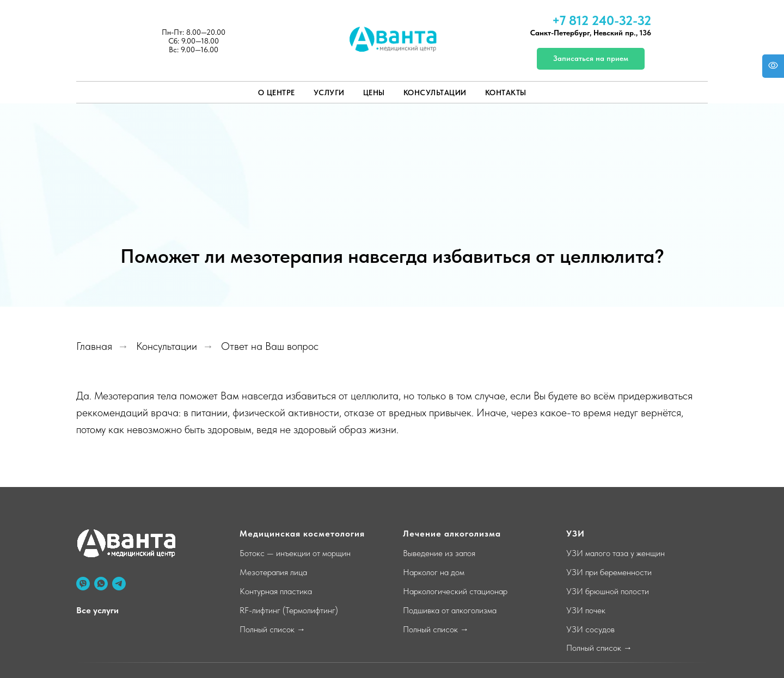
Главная (94, 346)
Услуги (329, 93)
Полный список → (272, 629)
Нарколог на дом (434, 572)
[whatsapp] (101, 584)
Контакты (506, 93)
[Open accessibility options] (773, 66)
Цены (374, 93)
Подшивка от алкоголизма (450, 610)
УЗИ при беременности (609, 572)
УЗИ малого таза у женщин (615, 553)
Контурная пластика (276, 591)
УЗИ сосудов (590, 629)
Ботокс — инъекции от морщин (295, 553)
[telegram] (119, 584)
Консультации (435, 93)
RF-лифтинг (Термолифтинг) (289, 610)
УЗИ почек (586, 610)
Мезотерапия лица (273, 572)
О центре (277, 93)
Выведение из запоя (439, 553)
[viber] (83, 584)
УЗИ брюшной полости (608, 591)
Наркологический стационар (455, 591)
